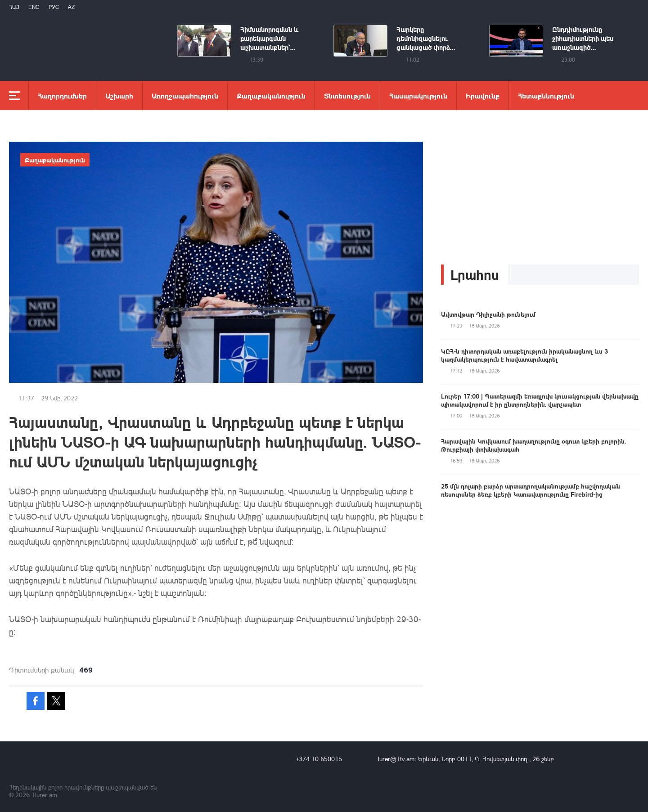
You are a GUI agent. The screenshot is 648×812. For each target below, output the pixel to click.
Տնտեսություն (347, 96)
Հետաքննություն (546, 96)
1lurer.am (44, 795)
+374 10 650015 (319, 759)
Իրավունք (483, 96)
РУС (54, 7)
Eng (34, 7)
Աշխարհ (119, 96)
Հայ (14, 7)
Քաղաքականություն (271, 96)
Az (71, 7)
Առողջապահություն (185, 96)
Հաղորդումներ (62, 96)
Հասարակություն (418, 96)
